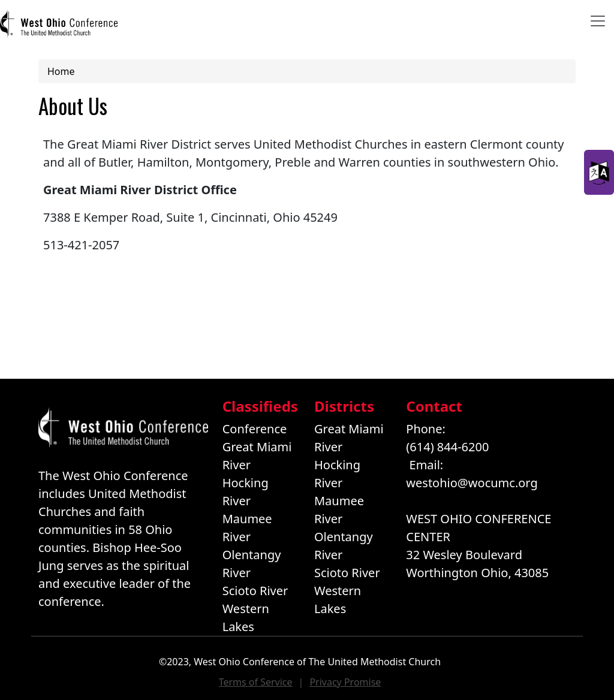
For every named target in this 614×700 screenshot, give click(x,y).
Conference (255, 429)
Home (61, 71)
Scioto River (255, 591)
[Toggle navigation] (598, 21)
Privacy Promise (345, 682)
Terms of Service (256, 682)
